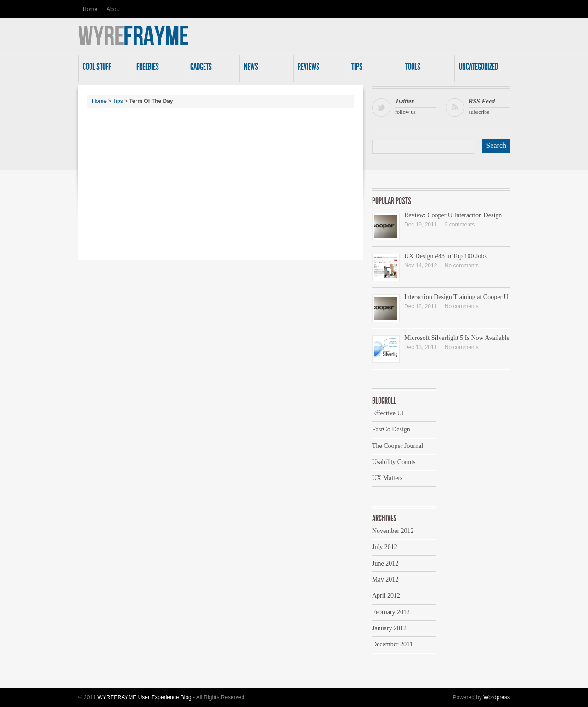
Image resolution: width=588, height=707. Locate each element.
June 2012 (385, 563)
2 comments (460, 225)
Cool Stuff (103, 69)
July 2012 (385, 547)
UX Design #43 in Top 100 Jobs (446, 256)
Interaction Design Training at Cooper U (456, 297)
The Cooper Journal (398, 446)
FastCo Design (391, 429)
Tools (426, 69)
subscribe (489, 106)
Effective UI (388, 413)
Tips (372, 69)
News (265, 69)
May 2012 (385, 580)
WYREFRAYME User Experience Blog (144, 697)
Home (90, 9)
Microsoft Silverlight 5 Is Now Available (457, 338)
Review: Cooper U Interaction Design (453, 215)
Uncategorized (480, 69)
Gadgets (211, 69)
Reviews (318, 69)
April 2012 (386, 596)
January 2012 (389, 628)
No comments (462, 266)
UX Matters (387, 478)
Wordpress (497, 697)
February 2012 (391, 612)
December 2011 (393, 644)
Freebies (157, 69)
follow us (416, 106)
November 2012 (393, 531)
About (114, 9)
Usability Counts (394, 462)
